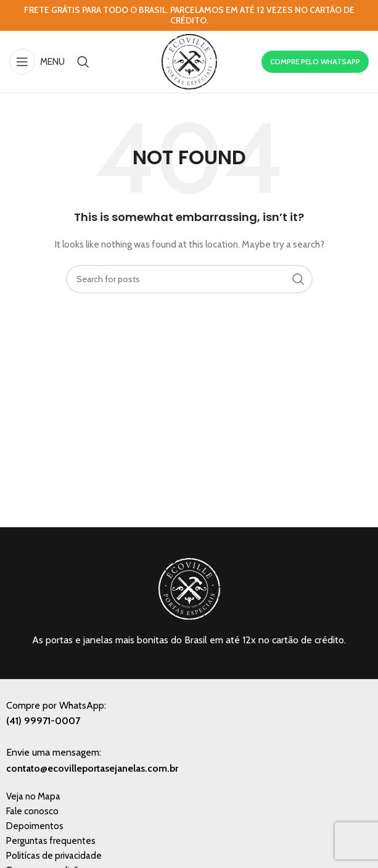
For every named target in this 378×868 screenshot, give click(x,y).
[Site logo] (189, 61)
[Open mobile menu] (37, 62)
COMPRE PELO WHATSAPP (315, 61)
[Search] (83, 62)
